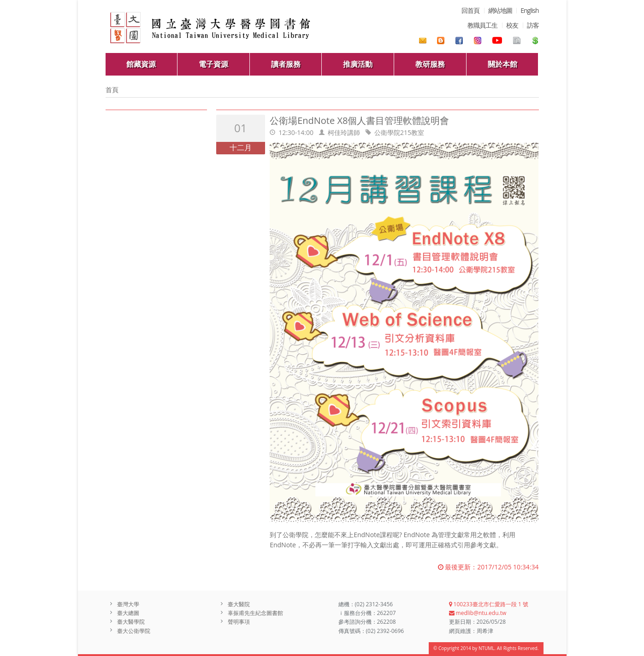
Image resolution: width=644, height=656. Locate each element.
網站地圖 (500, 10)
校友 (512, 25)
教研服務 (430, 64)
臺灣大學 (128, 604)
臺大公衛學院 (134, 631)
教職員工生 (482, 25)
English (529, 10)
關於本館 (502, 64)
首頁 (112, 90)
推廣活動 (358, 64)
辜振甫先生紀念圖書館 (255, 613)
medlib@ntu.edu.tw (478, 613)
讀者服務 (286, 64)
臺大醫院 (239, 604)
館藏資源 (141, 64)
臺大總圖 (128, 613)
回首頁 (470, 10)
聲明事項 (239, 622)
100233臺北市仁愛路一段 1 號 (489, 604)
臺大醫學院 (131, 622)
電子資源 (213, 64)
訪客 (533, 25)
